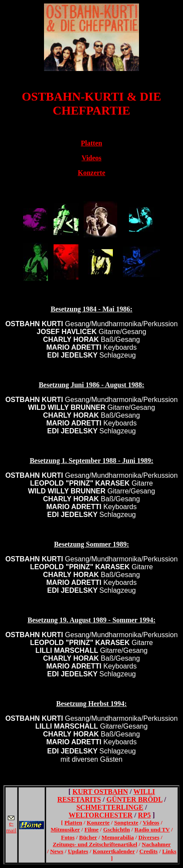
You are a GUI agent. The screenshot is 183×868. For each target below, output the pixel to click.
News (57, 851)
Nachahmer (156, 844)
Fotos (68, 837)
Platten (73, 822)
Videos (151, 822)
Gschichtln (117, 829)
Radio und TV (152, 829)
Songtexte (126, 822)
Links (169, 851)
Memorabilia (118, 837)
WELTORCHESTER (100, 815)
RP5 (144, 815)
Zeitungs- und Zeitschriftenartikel (95, 844)
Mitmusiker (65, 829)
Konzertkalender (114, 851)
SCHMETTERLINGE (110, 807)
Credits (149, 851)
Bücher (88, 837)
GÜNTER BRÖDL (134, 799)
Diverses (149, 837)
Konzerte (98, 822)
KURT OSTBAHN (100, 792)
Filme (92, 829)
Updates (78, 851)
